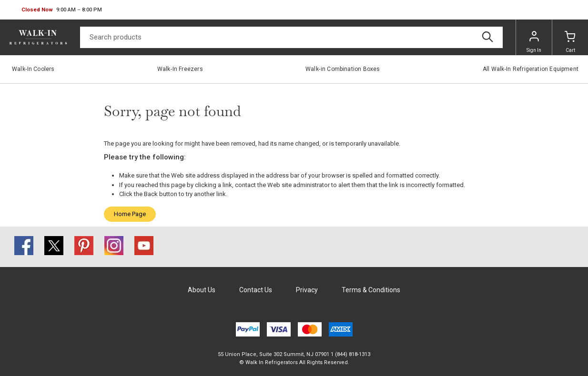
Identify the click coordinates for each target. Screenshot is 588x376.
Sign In (534, 42)
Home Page (130, 214)
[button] (62, 10)
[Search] (291, 37)
